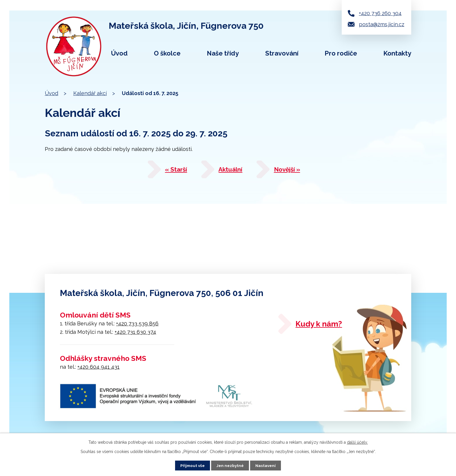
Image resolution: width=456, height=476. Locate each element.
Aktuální (231, 171)
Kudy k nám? (326, 325)
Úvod (119, 53)
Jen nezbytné (230, 465)
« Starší (169, 171)
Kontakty (397, 53)
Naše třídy (223, 53)
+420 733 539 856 (137, 323)
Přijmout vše (192, 465)
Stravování (282, 53)
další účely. (357, 442)
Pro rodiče (341, 53)
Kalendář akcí (90, 93)
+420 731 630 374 (135, 332)
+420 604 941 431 (98, 367)
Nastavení (267, 465)
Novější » (297, 171)
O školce (167, 53)
